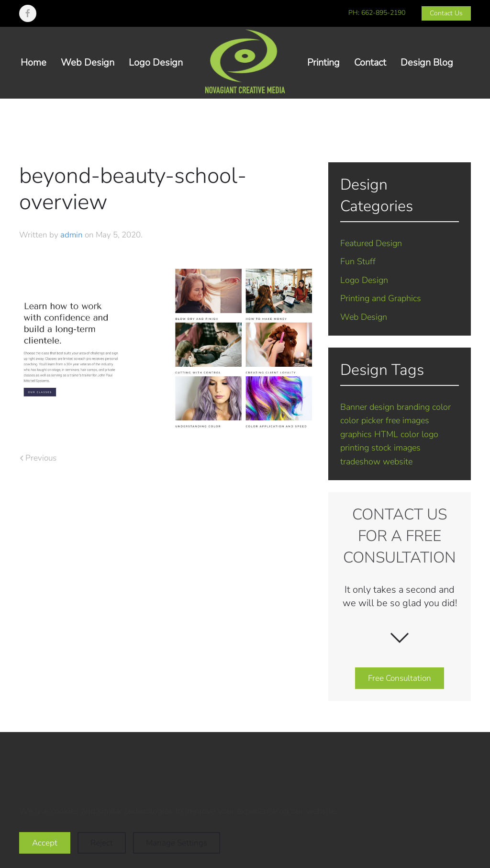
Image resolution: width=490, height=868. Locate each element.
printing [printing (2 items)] (355, 448)
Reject (102, 843)
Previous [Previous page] (38, 458)
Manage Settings (177, 843)
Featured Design (371, 243)
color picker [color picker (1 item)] (362, 420)
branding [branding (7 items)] (413, 407)
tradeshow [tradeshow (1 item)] (360, 462)
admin (72, 235)
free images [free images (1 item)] (407, 420)
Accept (45, 843)
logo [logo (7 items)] (430, 434)
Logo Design (156, 62)
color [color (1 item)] (441, 407)
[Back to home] (245, 63)
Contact (370, 62)
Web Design (88, 62)
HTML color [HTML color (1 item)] (397, 434)
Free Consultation (400, 678)
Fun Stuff (358, 261)
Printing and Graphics (381, 298)
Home (33, 62)
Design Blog (427, 62)
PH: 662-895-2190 (377, 13)
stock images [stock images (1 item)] (396, 448)
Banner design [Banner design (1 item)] (367, 407)
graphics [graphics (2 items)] (356, 434)
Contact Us (446, 13)
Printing (323, 62)
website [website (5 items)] (398, 462)
